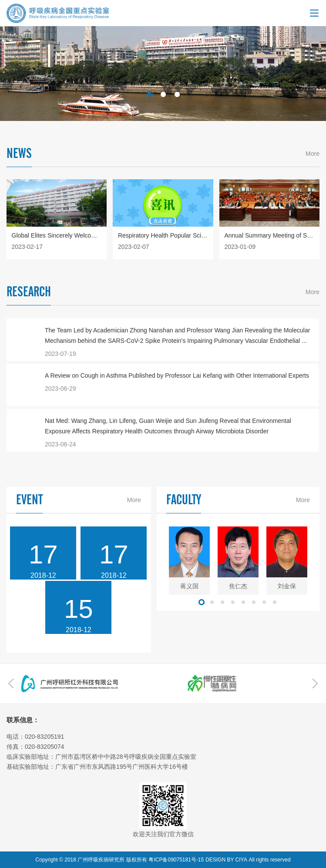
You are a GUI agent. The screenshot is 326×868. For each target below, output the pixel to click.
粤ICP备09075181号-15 (176, 860)
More (313, 154)
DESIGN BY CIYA (226, 860)
